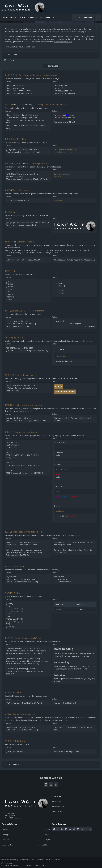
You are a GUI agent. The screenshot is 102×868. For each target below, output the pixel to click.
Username (58, 201)
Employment (9, 813)
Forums (10, 17)
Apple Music (23, 250)
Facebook (44, 250)
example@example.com (64, 152)
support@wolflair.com (63, 42)
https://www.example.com (65, 149)
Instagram (70, 250)
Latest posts (56, 800)
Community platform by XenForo (23, 860)
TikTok (25, 253)
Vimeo (47, 253)
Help (37, 865)
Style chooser (7, 863)
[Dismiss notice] (96, 29)
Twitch (38, 253)
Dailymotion (34, 250)
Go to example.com (62, 174)
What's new (28, 17)
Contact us (5, 865)
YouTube (54, 253)
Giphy (56, 250)
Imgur (62, 250)
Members (47, 17)
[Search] (98, 17)
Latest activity (57, 809)
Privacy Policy (10, 816)
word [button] (81, 418)
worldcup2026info (44, 845)
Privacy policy (29, 865)
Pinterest (79, 250)
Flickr (51, 250)
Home (42, 865)
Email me (57, 176)
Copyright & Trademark (13, 818)
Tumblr (32, 253)
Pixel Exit (56, 860)
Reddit (87, 250)
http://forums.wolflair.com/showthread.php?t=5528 (70, 31)
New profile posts (58, 805)
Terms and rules (16, 865)
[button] (16, 17)
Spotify (18, 253)
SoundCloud (9, 253)
